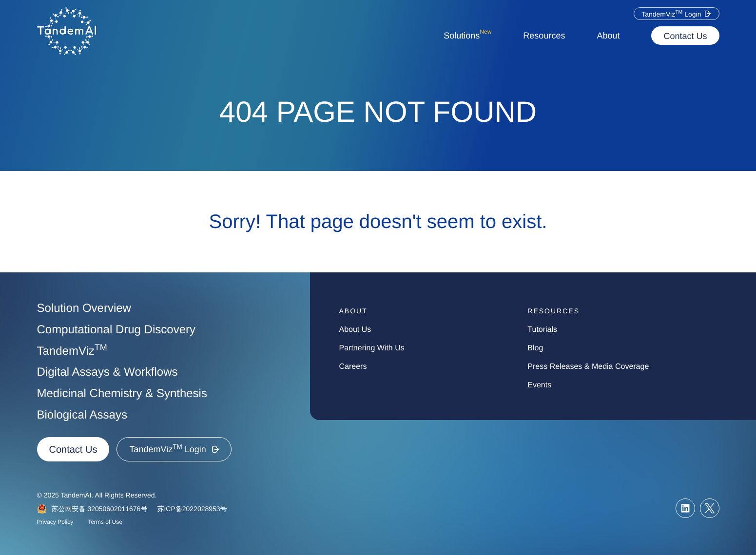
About (608, 36)
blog (535, 348)
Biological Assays (82, 415)
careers (353, 367)
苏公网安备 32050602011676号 (100, 509)
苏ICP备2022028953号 (192, 509)
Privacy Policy (55, 522)
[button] (676, 14)
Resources (544, 36)
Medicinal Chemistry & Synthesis (122, 393)
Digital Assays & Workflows (107, 372)
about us (355, 330)
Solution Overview (84, 308)
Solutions (467, 34)
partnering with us (372, 348)
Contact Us (685, 36)
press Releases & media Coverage (588, 367)
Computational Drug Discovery (116, 330)
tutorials (542, 330)
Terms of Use (105, 522)
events (539, 385)
